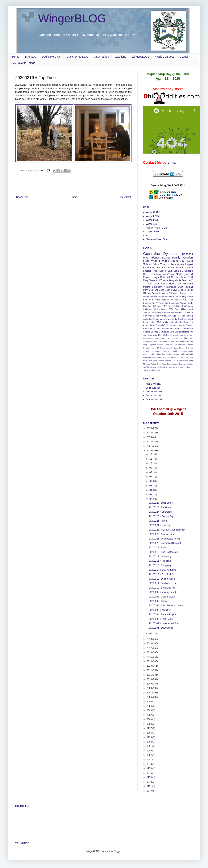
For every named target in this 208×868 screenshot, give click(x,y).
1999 (150, 724)
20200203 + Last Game (161, 619)
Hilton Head (187, 309)
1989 (150, 751)
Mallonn (161, 322)
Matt (146, 258)
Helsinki (164, 341)
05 (151, 486)
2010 (150, 679)
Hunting (189, 316)
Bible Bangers (162, 300)
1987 (150, 755)
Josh (145, 312)
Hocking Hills (173, 341)
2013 (150, 666)
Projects (147, 277)
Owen (168, 319)
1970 (150, 791)
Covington (159, 338)
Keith (182, 341)
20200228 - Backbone (160, 507)
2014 (150, 661)
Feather (179, 268)
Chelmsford (161, 354)
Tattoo (158, 329)
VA (168, 274)
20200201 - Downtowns (161, 628)
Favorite (164, 261)
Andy (150, 316)
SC (182, 271)
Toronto (146, 351)
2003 (150, 710)
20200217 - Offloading (160, 556)
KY (156, 303)
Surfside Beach (149, 367)
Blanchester (166, 351)
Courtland (148, 306)
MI (172, 300)
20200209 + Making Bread (162, 592)
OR (158, 348)
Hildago (186, 332)
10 (151, 463)
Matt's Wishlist (153, 384)
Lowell (187, 357)
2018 (150, 643)
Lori (177, 254)
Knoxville (189, 341)
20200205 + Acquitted (160, 610)
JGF (151, 290)
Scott (167, 290)
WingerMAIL (152, 220)
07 (151, 477)
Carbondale (187, 329)
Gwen (177, 309)
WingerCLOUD (141, 57)
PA (153, 293)
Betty (153, 325)
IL (180, 296)
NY (166, 306)
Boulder (175, 351)
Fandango (147, 357)
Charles (165, 264)
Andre (176, 293)
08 (151, 472)
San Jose (159, 290)
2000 (150, 719)
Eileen (153, 322)
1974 (150, 777)
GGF (191, 338)
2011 (150, 675)
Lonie (190, 293)
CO (188, 335)
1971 (150, 786)
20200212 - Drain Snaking (162, 579)
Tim (191, 322)
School (147, 264)
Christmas (161, 268)
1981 (150, 760)
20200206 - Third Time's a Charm (166, 606)
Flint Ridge (183, 338)
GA (155, 306)
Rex (159, 364)
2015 (150, 657)
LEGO (190, 290)
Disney (146, 322)
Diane (174, 261)
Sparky (151, 329)
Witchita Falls (154, 370)
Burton (178, 329)
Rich (191, 300)
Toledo (159, 367)
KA (168, 357)
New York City (155, 335)
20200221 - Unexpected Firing (164, 539)
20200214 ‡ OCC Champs (162, 570)
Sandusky (170, 322)
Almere (146, 325)
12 (151, 454)
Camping (163, 284)
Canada (164, 316)
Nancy (150, 361)
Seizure (182, 364)
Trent (167, 303)
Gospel (184, 57)
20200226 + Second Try (161, 516)
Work (154, 261)
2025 (150, 428)
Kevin (161, 303)
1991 (150, 746)
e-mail (173, 163)
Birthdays (31, 57)
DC (164, 325)
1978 (150, 764)
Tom (150, 284)
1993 (150, 737)
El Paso (155, 332)
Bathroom (157, 287)
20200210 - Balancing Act (162, 588)
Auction (165, 329)
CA (155, 284)
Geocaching (155, 274)
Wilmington (180, 367)
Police (153, 364)
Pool (145, 329)
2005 (150, 702)
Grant (29, 171)
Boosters (175, 303)
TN (179, 284)
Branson (147, 303)
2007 (150, 693)
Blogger (117, 851)
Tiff (145, 284)
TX (171, 293)
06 (151, 481)
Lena (176, 271)
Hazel (189, 261)
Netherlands (170, 287)
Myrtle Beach (182, 280)
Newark (190, 345)
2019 (150, 639)
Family (176, 258)
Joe (145, 335)
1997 (150, 728)
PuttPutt (172, 306)
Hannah (173, 325)
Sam (170, 271)
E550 (171, 309)
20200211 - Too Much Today (163, 583)
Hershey (181, 325)
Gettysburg (164, 332)
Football (147, 271)
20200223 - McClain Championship (167, 530)
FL (178, 316)
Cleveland (188, 319)
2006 (150, 697)
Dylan (168, 254)
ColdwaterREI (153, 232)
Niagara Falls (170, 361)
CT (191, 335)
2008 (150, 688)
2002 (150, 715)
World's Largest (165, 57)
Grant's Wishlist (154, 399)
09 (151, 468)
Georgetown (148, 341)
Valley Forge (167, 367)
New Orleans (159, 361)
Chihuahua (148, 309)
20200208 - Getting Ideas (162, 597)
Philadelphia (165, 348)
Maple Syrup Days (77, 57)
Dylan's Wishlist (154, 392)
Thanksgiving (167, 280)
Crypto (159, 325)
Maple (41, 171)
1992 (150, 742)
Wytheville (167, 335)
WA (186, 306)
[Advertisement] (74, 185)
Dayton (176, 354)
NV (169, 312)
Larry (145, 345)
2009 (150, 684)
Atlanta (183, 303)
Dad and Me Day (170, 277)
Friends (155, 258)
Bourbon (183, 351)
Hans (182, 316)
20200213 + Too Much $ (161, 574)
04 (151, 490)
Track (155, 271)
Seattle (179, 322)
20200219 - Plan (157, 548)
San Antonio (173, 364)
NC (149, 293)
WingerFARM (153, 216)
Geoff (184, 290)
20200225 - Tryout (158, 521)
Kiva (148, 236)
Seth (145, 300)
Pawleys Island (182, 361)
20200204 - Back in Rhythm (163, 614)
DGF (146, 274)
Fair (170, 296)
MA (145, 293)
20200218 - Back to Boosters (164, 552)
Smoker (190, 364)
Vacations (120, 57)
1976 (150, 768)
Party (173, 264)
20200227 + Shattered (160, 512)
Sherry (182, 348)
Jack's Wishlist (153, 395)
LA (182, 357)
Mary (146, 280)
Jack (35, 171)
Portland (175, 348)
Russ (164, 364)
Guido (157, 341)
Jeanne (189, 325)
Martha (147, 287)
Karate (183, 293)
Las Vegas (154, 319)
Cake (190, 284)
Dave (184, 277)
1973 (150, 782)
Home (16, 57)
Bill (191, 274)
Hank (154, 357)
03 (151, 495)
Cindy (190, 303)
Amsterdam (162, 296)
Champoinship (149, 354)
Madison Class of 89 (156, 239)
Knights (185, 296)
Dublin (183, 354)
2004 (150, 706)
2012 (150, 670)
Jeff (184, 284)
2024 (150, 433)
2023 (150, 437)
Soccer (163, 271)
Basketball (148, 268)
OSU (190, 277)
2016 (150, 652)
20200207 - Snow (158, 601)
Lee (191, 296)
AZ (152, 351)
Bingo (157, 351)
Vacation (187, 258)
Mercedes (162, 312)
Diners (164, 309)
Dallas (157, 309)
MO (155, 296)
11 (151, 459)
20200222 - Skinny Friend (162, 534)
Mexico (173, 284)
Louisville (168, 345)
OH (158, 280)
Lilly (182, 261)
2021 (150, 446)
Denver (168, 338)
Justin (146, 319)
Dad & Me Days (51, 57)
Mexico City (181, 300)
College (147, 332)
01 (151, 634)
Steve (171, 268)
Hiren (159, 357)
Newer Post (22, 197)
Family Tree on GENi (157, 228)
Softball (180, 306)
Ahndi (176, 335)
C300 (191, 351)
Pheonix (146, 364)
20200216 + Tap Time (160, 561)
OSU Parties (101, 57)
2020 (150, 451)
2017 (150, 648)
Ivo (191, 332)
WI (174, 367)
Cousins (189, 271)
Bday (156, 264)
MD (175, 345)
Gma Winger (176, 332)
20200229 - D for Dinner (161, 503)
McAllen (182, 345)
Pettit (191, 361)
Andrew (182, 335)
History (176, 296)
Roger (156, 277)
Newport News (149, 348)
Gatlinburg (176, 290)
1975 (150, 773)
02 (151, 499)
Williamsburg (162, 293)
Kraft (179, 357)
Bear (172, 329)
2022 (150, 442)
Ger (168, 325)
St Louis (189, 348)
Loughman (148, 296)
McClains (152, 312)
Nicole (152, 280)
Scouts (166, 258)
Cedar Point (177, 319)
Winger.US (151, 224)
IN (153, 303)
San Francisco (177, 312)
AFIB (151, 300)
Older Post (125, 197)
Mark (145, 361)
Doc (164, 274)
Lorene (160, 345)
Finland (175, 338)
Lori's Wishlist (153, 388)
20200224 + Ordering (160, 525)
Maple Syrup (182, 274)
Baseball (187, 254)
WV (191, 280)
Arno (191, 306)
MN (191, 357)
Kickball (173, 357)
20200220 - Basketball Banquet (165, 543)
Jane (164, 357)
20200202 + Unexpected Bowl (164, 623)
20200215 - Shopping (160, 565)
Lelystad (152, 345)
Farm (146, 261)
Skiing (186, 322)
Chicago (172, 316)
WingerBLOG (72, 18)
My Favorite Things (24, 63)
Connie (189, 268)
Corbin (169, 354)
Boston (156, 316)
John (173, 274)
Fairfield (189, 354)
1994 (150, 733)
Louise (160, 306)
